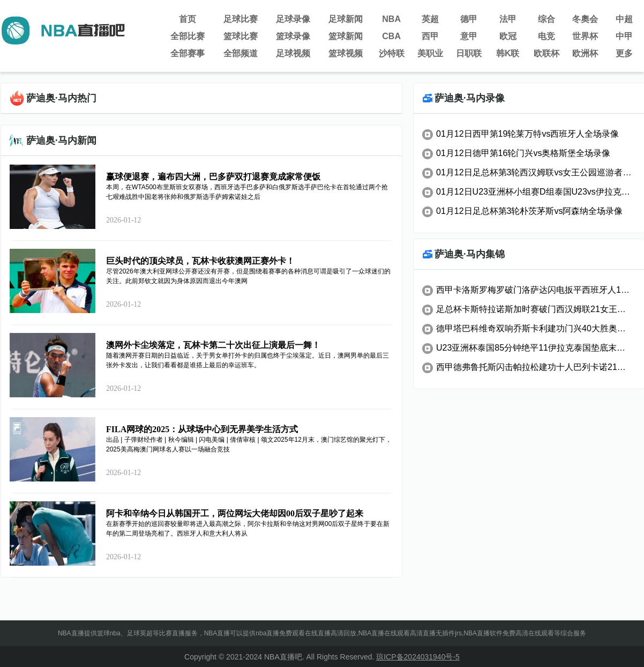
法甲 (508, 19)
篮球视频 (346, 53)
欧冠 (508, 36)
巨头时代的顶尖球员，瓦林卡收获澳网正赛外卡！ (200, 261)
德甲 (469, 19)
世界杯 (585, 36)
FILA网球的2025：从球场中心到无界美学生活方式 (202, 429)
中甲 (624, 36)
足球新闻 (346, 19)
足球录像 (293, 19)
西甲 (430, 36)
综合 (546, 19)
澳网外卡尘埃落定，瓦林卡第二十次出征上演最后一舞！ (213, 345)
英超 (430, 19)
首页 (188, 19)
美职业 (430, 53)
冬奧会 (585, 19)
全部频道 (241, 53)
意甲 (469, 36)
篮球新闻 (346, 36)
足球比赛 (241, 19)
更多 (624, 53)
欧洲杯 (585, 53)
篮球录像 (293, 36)
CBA (391, 36)
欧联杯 (546, 53)
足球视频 (293, 53)
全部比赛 (188, 36)
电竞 (546, 36)
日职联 (469, 53)
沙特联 (392, 53)
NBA (391, 19)
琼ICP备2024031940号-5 (418, 657)
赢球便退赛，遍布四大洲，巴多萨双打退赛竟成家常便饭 (213, 177)
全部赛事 (188, 53)
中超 (624, 19)
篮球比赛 (241, 36)
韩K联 (508, 53)
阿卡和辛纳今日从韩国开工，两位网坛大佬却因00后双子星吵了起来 (235, 513)
